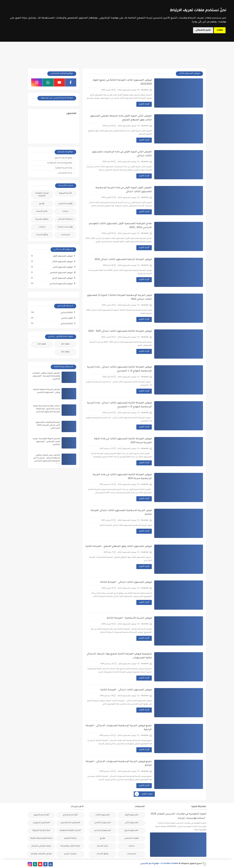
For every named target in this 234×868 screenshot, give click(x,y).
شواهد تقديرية (42, 219)
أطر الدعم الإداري (70, 815)
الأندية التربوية (65, 193)
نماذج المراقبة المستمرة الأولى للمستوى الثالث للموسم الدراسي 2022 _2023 (120, 226)
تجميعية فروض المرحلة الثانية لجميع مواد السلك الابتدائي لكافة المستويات (119, 656)
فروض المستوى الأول (129, 664)
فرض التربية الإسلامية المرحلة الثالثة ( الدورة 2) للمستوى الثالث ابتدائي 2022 (119, 297)
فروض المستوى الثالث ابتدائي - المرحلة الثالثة (126, 582)
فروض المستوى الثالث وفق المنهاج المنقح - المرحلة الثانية (119, 547)
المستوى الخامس (102, 823)
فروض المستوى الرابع (62, 278)
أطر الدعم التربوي (41, 815)
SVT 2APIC (42, 344)
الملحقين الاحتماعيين (70, 823)
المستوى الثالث (102, 815)
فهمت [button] (220, 30)
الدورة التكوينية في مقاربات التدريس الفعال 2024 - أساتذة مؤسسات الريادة (179, 816)
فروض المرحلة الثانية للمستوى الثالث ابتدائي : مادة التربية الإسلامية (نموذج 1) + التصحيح (119, 405)
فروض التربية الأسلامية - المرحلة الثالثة (129, 618)
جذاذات (65, 212)
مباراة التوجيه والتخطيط (41, 838)
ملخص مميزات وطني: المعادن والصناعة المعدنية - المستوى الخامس (46, 376)
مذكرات (42, 227)
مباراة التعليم (70, 838)
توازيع (42, 204)
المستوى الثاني (132, 823)
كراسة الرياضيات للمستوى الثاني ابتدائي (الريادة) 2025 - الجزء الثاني (48, 425)
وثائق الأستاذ (42, 235)
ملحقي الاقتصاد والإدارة (41, 854)
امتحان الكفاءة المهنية (42, 195)
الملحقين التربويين (41, 823)
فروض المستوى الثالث (128, 90)
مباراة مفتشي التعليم (41, 846)
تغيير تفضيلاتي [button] (203, 30)
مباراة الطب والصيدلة (70, 846)
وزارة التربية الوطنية (64, 168)
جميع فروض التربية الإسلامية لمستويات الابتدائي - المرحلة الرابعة (119, 728)
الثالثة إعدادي (67, 313)
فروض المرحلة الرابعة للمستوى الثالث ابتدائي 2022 (123, 260)
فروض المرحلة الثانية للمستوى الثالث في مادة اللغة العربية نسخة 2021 (123, 441)
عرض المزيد (144, 794)
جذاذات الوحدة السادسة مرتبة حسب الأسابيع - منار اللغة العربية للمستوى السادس (47, 409)
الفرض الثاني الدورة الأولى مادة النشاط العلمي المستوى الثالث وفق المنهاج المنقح (121, 118)
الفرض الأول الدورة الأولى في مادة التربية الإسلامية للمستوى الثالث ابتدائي (124, 190)
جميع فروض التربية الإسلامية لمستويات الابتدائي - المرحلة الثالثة (119, 764)
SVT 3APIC (65, 352)
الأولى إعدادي (67, 318)
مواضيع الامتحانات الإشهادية (60, 163)
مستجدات (65, 235)
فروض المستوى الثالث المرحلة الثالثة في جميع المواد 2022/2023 (122, 82)
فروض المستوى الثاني (62, 267)
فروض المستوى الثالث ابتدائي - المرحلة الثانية (126, 690)
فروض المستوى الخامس (61, 273)
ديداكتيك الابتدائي (65, 219)
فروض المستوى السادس (61, 284)
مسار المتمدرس (65, 173)
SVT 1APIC (65, 344)
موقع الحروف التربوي (63, 158)
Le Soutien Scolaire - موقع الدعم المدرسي (159, 864)
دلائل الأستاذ (42, 212)
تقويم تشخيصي (65, 204)
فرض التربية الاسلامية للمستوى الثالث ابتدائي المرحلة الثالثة (121, 513)
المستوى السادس (102, 831)
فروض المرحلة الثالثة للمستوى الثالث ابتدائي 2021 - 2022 (120, 331)
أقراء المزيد (144, 104)
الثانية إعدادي (67, 324)
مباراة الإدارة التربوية (41, 831)
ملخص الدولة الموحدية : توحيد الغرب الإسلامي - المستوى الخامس (46, 442)
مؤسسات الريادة (65, 227)
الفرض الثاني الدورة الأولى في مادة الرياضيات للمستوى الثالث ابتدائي (122, 154)
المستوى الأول (131, 815)
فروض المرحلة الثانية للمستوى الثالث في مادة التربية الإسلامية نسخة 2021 (122, 477)
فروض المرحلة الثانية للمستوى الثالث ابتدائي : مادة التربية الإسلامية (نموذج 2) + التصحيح (119, 369)
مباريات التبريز (70, 854)
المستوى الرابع (131, 831)
